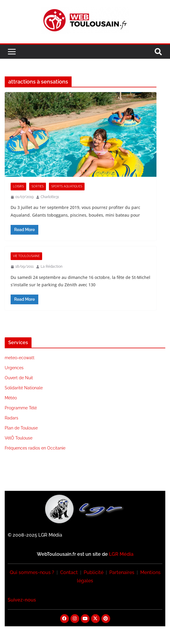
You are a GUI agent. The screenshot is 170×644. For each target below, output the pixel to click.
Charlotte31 (50, 197)
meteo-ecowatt (20, 358)
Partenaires (122, 572)
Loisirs (18, 186)
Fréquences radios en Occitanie (35, 448)
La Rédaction (52, 267)
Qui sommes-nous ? (32, 572)
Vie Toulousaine (26, 256)
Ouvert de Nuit (19, 378)
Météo (11, 398)
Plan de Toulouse (21, 428)
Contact (69, 572)
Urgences (14, 368)
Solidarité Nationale (24, 388)
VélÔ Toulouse (19, 438)
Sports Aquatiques (67, 186)
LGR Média (121, 554)
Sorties (38, 186)
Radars (11, 418)
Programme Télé (21, 408)
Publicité (94, 572)
